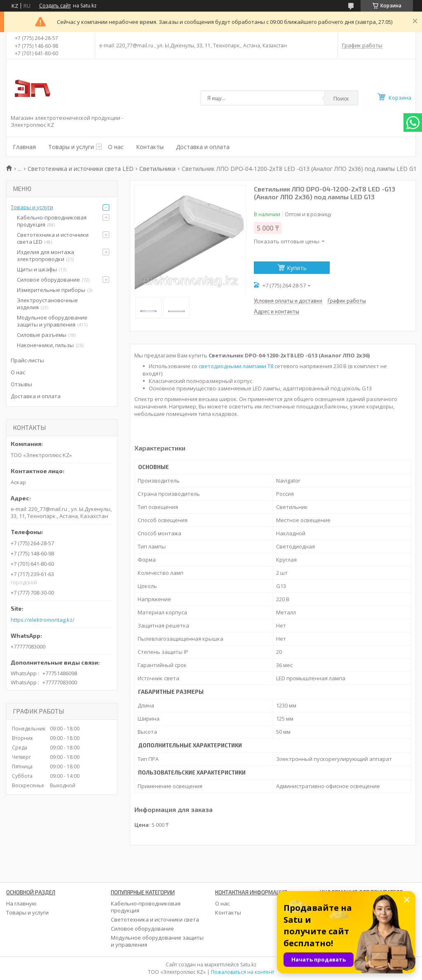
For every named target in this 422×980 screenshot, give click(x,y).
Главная (24, 147)
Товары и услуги (71, 147)
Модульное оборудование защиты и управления (52, 321)
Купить (297, 268)
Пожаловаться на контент (243, 972)
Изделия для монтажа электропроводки (46, 255)
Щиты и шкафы (37, 269)
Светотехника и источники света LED (81, 169)
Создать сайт (55, 6)
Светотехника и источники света (155, 919)
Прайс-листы (27, 360)
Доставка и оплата (203, 147)
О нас (116, 147)
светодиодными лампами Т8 (236, 366)
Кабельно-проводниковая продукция (52, 221)
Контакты (150, 147)
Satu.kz (248, 965)
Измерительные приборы (51, 290)
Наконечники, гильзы (45, 345)
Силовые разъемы (42, 335)
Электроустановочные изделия (47, 304)
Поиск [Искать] (341, 98)
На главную (21, 903)
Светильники (157, 169)
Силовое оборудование (48, 280)
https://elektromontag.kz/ (43, 620)
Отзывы (21, 384)
